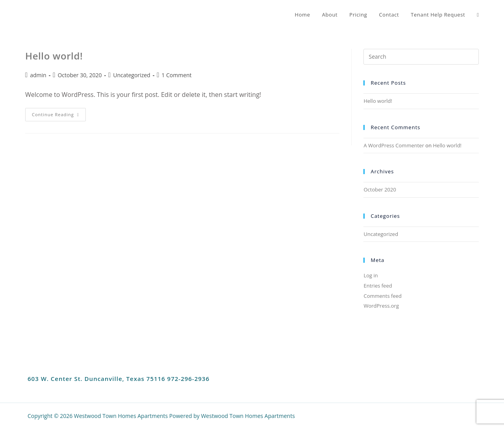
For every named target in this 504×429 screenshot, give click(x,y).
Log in (371, 275)
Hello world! (54, 56)
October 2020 (380, 189)
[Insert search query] (421, 57)
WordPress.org (381, 306)
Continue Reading (59, 113)
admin (38, 75)
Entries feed (378, 286)
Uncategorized (132, 75)
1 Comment (176, 75)
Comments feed (382, 296)
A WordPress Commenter (394, 145)
